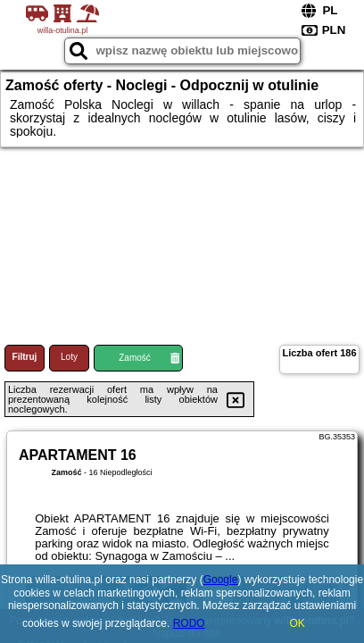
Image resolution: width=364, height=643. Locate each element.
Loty (69, 357)
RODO (189, 623)
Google (221, 580)
